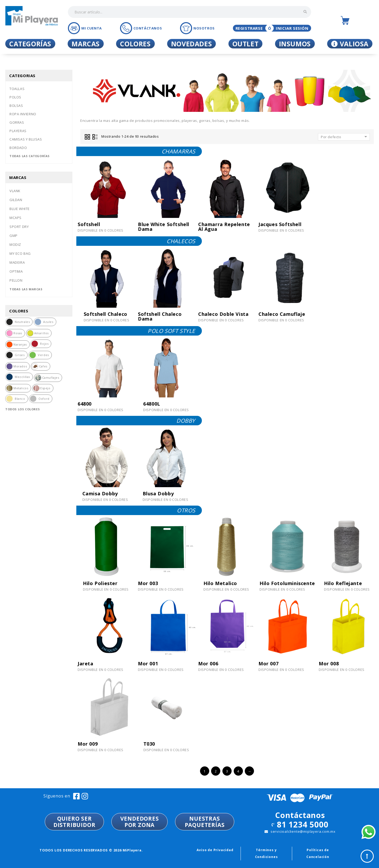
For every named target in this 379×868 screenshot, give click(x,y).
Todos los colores (23, 409)
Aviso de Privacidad (215, 850)
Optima (16, 271)
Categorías (30, 44)
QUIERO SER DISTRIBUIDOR (74, 822)
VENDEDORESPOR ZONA (140, 822)
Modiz (15, 245)
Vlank (15, 191)
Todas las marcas (26, 289)
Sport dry (19, 227)
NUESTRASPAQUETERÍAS (205, 822)
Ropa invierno (23, 114)
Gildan (16, 200)
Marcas (86, 44)
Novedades (191, 44)
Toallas (17, 89)
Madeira (17, 262)
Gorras (17, 122)
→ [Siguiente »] (250, 771)
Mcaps (16, 218)
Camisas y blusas (26, 139)
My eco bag (20, 253)
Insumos (295, 44)
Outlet (246, 44)
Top (367, 856)
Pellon (16, 280)
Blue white (20, 209)
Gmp (14, 236)
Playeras (18, 131)
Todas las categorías (30, 156)
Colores (135, 44)
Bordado (18, 148)
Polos (15, 97)
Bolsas (16, 106)
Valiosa (350, 44)
